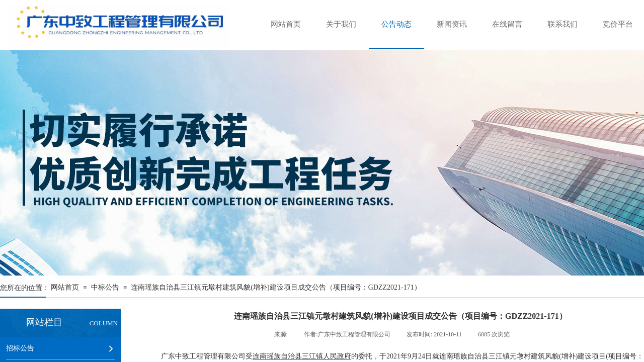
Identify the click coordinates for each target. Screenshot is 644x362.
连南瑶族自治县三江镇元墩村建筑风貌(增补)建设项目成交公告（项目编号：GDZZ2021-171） (276, 287)
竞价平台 (618, 24)
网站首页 (286, 24)
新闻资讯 (452, 24)
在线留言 (507, 24)
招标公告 (20, 348)
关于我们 (341, 24)
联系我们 (562, 24)
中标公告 (105, 287)
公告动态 (396, 24)
